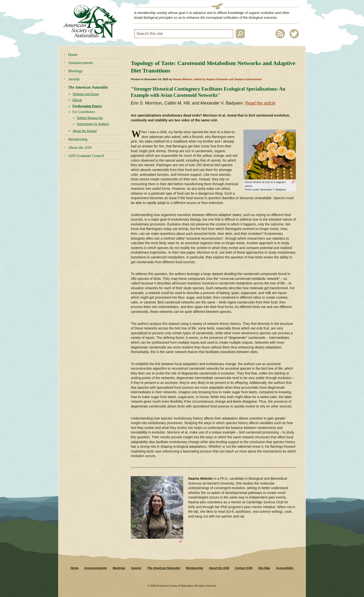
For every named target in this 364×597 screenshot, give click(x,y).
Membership (78, 139)
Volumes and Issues (86, 94)
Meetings (75, 71)
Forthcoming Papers (87, 106)
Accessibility (285, 568)
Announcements (81, 63)
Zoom (293, 183)
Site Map (264, 568)
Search (240, 34)
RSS (280, 34)
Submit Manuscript (90, 118)
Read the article (260, 103)
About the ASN (80, 148)
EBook (77, 100)
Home (73, 55)
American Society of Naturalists (90, 21)
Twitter (294, 34)
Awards (74, 79)
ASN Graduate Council (86, 156)
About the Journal (84, 131)
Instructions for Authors (93, 124)
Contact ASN (244, 568)
